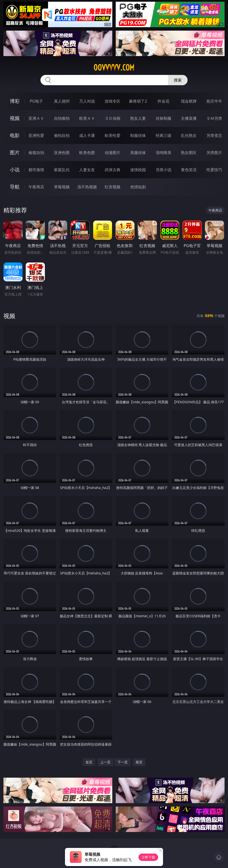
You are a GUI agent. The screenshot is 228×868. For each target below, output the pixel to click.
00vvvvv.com (114, 68)
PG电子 (36, 101)
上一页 (105, 762)
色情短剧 (138, 187)
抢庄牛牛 (214, 101)
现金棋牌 (189, 101)
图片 (15, 152)
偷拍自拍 (62, 135)
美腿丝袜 (138, 153)
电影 (15, 135)
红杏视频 (113, 187)
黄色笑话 (189, 170)
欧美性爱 (113, 135)
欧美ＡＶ (87, 118)
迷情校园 (138, 170)
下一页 (123, 762)
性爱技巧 (214, 170)
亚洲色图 (62, 153)
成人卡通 (87, 135)
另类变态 (214, 135)
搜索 (178, 80)
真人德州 (62, 101)
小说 (15, 170)
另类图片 (214, 153)
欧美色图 (87, 153)
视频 (15, 118)
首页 (89, 762)
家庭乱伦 (62, 170)
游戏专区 (113, 101)
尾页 (139, 762)
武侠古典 (113, 170)
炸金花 (164, 101)
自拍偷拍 (62, 118)
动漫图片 (113, 153)
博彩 (15, 101)
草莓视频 (62, 187)
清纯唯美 (164, 153)
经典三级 (164, 135)
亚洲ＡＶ (36, 118)
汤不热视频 (87, 187)
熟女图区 (189, 153)
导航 (15, 187)
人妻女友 (87, 170)
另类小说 (164, 170)
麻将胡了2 (138, 101)
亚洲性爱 (36, 135)
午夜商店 (36, 187)
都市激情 (36, 170)
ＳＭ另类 (214, 118)
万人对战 (87, 101)
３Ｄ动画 (113, 118)
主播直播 (189, 118)
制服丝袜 (138, 135)
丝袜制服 (164, 118)
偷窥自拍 (36, 153)
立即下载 (148, 857)
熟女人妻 (138, 118)
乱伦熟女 (189, 135)
